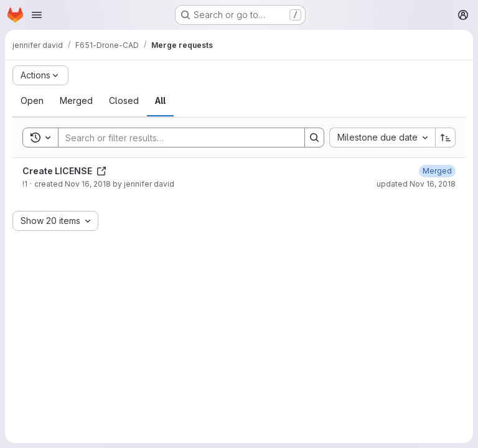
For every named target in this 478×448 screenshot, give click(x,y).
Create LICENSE (64, 171)
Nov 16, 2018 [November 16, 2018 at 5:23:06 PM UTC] (88, 184)
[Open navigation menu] (37, 15)
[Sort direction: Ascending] (446, 138)
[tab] (32, 101)
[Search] (175, 138)
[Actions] (40, 75)
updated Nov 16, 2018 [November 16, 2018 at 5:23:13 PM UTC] (416, 184)
